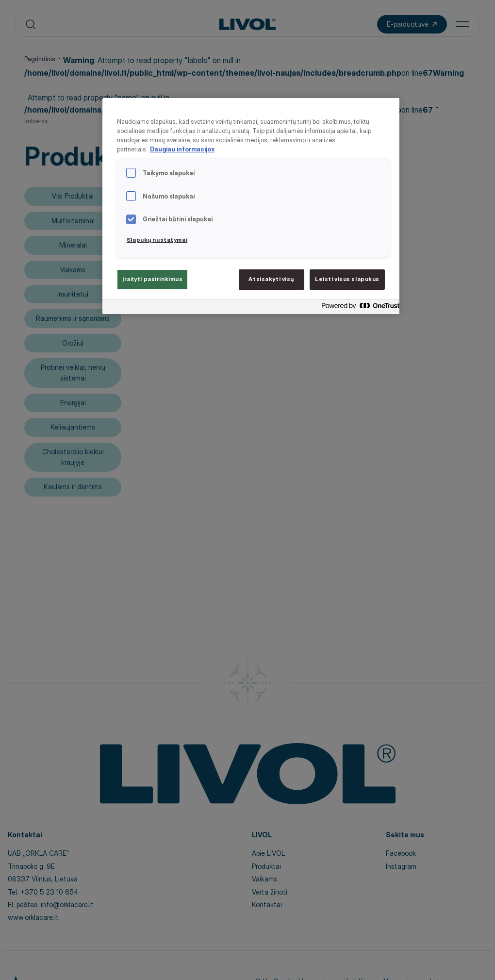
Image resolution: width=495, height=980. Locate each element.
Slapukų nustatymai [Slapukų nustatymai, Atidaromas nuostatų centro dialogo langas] (157, 240)
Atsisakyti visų (271, 279)
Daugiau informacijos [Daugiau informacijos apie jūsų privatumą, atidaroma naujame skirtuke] (182, 149)
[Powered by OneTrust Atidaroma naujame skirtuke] (358, 308)
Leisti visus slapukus (347, 279)
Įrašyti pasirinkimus (152, 279)
